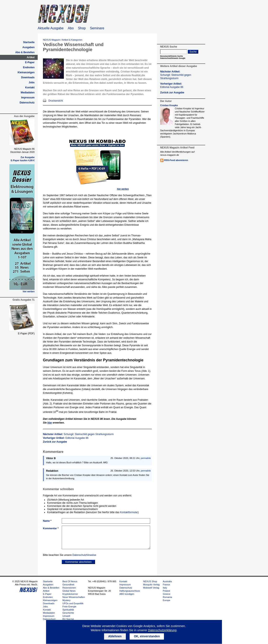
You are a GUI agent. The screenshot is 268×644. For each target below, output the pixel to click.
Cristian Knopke (169, 105)
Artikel (31, 57)
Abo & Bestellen (25, 52)
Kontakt (30, 88)
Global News (69, 591)
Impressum (28, 98)
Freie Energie (69, 607)
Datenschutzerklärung (162, 630)
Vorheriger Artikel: (66, 438)
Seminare (97, 28)
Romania (167, 597)
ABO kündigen (127, 594)
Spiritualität (68, 610)
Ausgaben (28, 47)
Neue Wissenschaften (74, 597)
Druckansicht (56, 101)
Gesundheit (68, 585)
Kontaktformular (129, 512)
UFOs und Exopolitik (73, 603)
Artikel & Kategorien (72, 40)
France (166, 585)
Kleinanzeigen (26, 72)
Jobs (32, 82)
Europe (166, 600)
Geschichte (68, 613)
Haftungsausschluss (130, 591)
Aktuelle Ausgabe (51, 28)
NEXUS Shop (150, 581)
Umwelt (66, 616)
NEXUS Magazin (52, 40)
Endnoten (29, 67)
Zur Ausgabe (28, 157)
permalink (146, 458)
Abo (71, 28)
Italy (165, 588)
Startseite (29, 42)
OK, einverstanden (147, 636)
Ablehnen (115, 636)
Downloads (28, 77)
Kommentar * (51, 528)
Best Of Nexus (70, 581)
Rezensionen (69, 588)
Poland (166, 591)
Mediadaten (28, 93)
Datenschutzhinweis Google (173, 58)
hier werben (29, 292)
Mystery (66, 600)
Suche (193, 52)
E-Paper (30, 62)
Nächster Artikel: (78, 434)
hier (50, 423)
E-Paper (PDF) (26, 334)
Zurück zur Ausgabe (55, 442)
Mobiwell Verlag (151, 588)
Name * (47, 521)
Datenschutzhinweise (84, 555)
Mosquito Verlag (151, 585)
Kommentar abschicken (78, 562)
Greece (166, 594)
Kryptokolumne (70, 594)
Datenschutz (27, 103)
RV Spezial (68, 619)
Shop (82, 28)
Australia (167, 581)
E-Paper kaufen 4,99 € (23, 160)
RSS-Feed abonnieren (176, 160)
